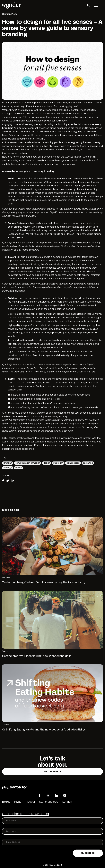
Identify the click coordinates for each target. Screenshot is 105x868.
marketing (58, 463)
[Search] (88, 5)
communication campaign (28, 463)
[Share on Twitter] (9, 481)
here (93, 372)
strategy (8, 468)
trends (18, 468)
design (47, 463)
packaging (88, 463)
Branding (8, 463)
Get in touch (53, 772)
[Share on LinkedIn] (14, 481)
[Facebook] (39, 795)
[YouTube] (65, 795)
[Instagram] (48, 795)
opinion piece (73, 463)
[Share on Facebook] (4, 481)
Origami (80, 279)
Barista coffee (86, 197)
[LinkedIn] (56, 795)
